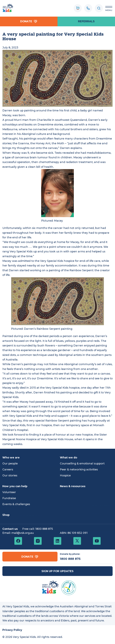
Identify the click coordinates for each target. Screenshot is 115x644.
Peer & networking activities (79, 469)
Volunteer (9, 492)
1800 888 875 (44, 529)
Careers (8, 469)
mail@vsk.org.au (23, 533)
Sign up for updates (57, 571)
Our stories (10, 475)
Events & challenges (16, 504)
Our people (10, 463)
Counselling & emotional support (82, 463)
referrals (86, 21)
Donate (29, 21)
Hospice (65, 475)
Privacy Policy (12, 630)
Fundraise (9, 498)
